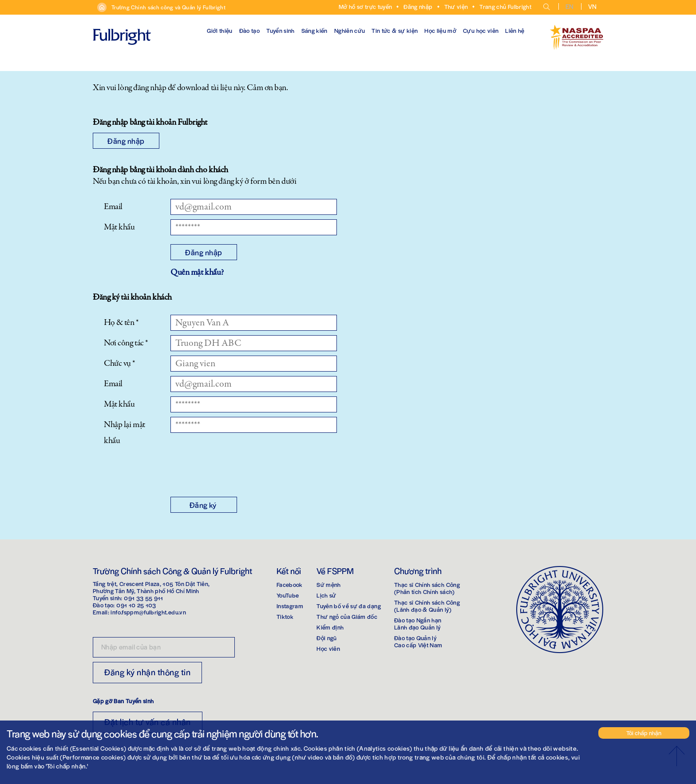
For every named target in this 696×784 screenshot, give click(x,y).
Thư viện (456, 6)
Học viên (328, 648)
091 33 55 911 (144, 598)
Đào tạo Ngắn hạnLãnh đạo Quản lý (418, 624)
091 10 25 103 (136, 605)
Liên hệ (515, 30)
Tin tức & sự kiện (395, 30)
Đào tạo (249, 30)
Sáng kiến (314, 30)
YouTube (288, 595)
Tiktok (285, 616)
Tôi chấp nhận (644, 733)
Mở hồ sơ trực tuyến (366, 6)
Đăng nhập (418, 6)
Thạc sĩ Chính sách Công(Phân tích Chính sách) (427, 588)
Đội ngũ (326, 638)
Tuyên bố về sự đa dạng (349, 606)
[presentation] (238, 471)
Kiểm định (330, 627)
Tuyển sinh (281, 30)
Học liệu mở (440, 30)
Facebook (290, 584)
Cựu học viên (481, 30)
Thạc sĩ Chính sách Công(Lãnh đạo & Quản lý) (427, 606)
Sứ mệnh (328, 584)
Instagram (290, 606)
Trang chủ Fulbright (505, 6)
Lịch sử (326, 595)
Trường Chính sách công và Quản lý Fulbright (168, 7)
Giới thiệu (220, 30)
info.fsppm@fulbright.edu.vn (148, 612)
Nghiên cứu (350, 30)
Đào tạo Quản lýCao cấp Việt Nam (418, 641)
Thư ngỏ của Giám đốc (347, 616)
